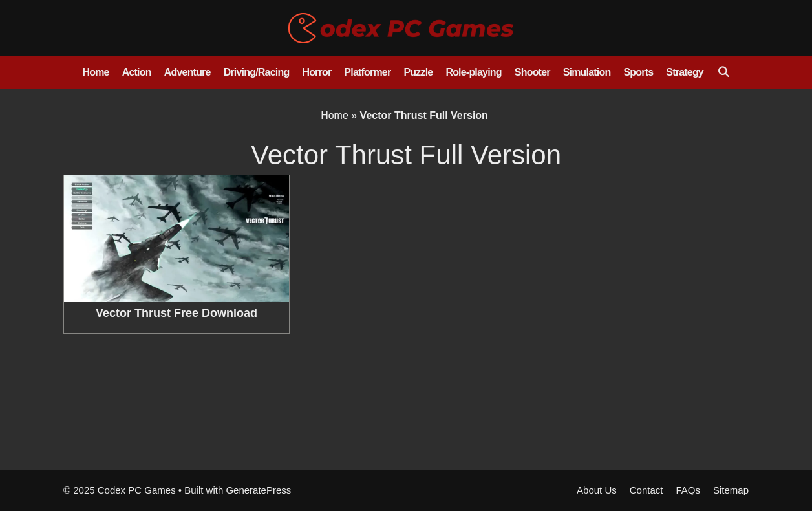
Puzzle (418, 72)
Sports (638, 72)
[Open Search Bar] (723, 72)
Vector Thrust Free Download (176, 313)
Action (137, 72)
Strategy (685, 72)
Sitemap (731, 490)
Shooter (532, 72)
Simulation (587, 72)
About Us (597, 490)
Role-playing (473, 72)
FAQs (688, 490)
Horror (316, 72)
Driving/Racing (257, 72)
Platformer (367, 72)
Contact (646, 490)
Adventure (187, 72)
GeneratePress (258, 490)
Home (95, 72)
